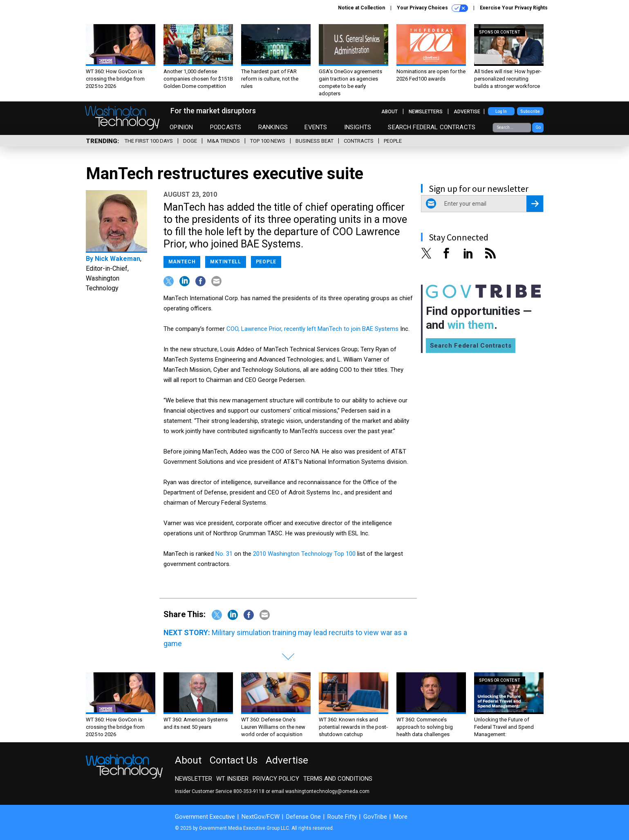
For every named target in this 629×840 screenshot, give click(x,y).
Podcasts (226, 127)
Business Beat (314, 141)
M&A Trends (224, 141)
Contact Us (234, 760)
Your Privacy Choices (432, 8)
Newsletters (426, 112)
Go (538, 127)
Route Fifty (342, 817)
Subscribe (530, 111)
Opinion (181, 127)
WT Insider (232, 779)
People (393, 141)
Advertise (467, 112)
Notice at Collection (362, 8)
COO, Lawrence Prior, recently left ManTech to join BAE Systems (312, 329)
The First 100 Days (149, 141)
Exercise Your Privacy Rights (514, 8)
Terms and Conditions (338, 779)
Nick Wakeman (118, 259)
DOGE (190, 141)
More (401, 817)
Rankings (273, 127)
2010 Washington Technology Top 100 (304, 554)
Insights (358, 127)
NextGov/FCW (261, 817)
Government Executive (205, 817)
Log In (501, 111)
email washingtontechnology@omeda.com (320, 791)
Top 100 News (268, 141)
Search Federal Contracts (432, 127)
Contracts (359, 141)
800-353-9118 (249, 791)
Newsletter (194, 779)
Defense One (303, 817)
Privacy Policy (276, 779)
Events (316, 127)
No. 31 (224, 554)
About (389, 112)
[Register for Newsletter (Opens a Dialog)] (535, 204)
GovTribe (375, 817)
